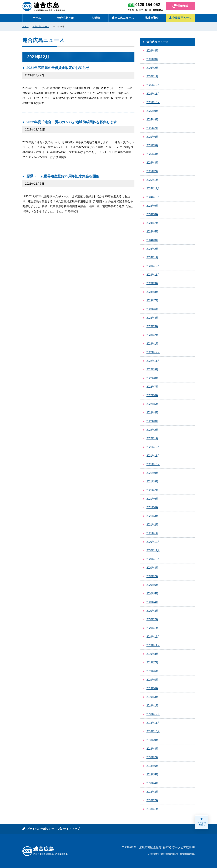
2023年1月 (152, 344)
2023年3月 (152, 326)
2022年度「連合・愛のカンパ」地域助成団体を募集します (72, 122)
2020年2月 (152, 619)
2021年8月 (152, 481)
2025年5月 (152, 145)
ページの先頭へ (201, 822)
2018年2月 (152, 800)
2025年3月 (152, 163)
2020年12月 (153, 542)
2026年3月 (152, 59)
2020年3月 (152, 611)
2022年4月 (152, 413)
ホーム (37, 18)
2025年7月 (152, 128)
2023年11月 (153, 275)
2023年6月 (152, 309)
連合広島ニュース (123, 18)
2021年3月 (152, 516)
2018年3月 (152, 792)
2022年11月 (153, 361)
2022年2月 (152, 430)
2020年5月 (152, 594)
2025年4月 (152, 154)
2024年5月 (152, 232)
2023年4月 (152, 318)
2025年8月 (152, 120)
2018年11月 (153, 723)
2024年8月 (152, 214)
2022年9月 (152, 369)
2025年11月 (153, 94)
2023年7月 (152, 301)
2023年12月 (153, 266)
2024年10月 (153, 197)
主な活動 (94, 18)
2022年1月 (152, 438)
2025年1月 (152, 180)
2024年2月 (152, 249)
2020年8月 (152, 568)
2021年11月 (153, 456)
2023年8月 (152, 292)
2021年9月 (152, 473)
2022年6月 (152, 395)
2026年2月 (152, 68)
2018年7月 (152, 757)
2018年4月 (152, 783)
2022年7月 (152, 387)
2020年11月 (153, 550)
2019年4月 (152, 688)
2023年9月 (152, 283)
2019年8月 (152, 654)
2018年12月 (153, 714)
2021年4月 (152, 507)
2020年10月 (153, 559)
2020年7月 (152, 576)
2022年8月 (152, 378)
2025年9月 (152, 111)
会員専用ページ (180, 18)
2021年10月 (153, 464)
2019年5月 (152, 680)
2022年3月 (152, 421)
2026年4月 (152, 51)
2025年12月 (153, 85)
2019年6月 (152, 671)
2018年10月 (153, 731)
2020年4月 (152, 602)
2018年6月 (152, 766)
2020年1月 (152, 628)
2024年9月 (152, 206)
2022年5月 (152, 404)
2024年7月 (152, 223)
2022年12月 (153, 352)
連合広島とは (65, 18)
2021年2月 (152, 525)
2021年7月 (152, 490)
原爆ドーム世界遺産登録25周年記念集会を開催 (63, 176)
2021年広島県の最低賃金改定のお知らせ (58, 68)
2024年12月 (153, 188)
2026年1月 (152, 76)
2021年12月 (153, 447)
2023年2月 (152, 335)
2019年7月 (152, 662)
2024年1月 (152, 257)
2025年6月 (152, 137)
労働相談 (180, 6)
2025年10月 (153, 102)
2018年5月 (152, 774)
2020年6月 (152, 585)
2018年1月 (152, 809)
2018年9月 (152, 740)
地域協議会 (152, 18)
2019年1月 (152, 706)
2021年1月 (152, 533)
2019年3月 (152, 697)
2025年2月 (152, 171)
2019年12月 (153, 637)
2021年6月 (152, 499)
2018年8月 (152, 749)
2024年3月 (152, 240)
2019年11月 (153, 645)
